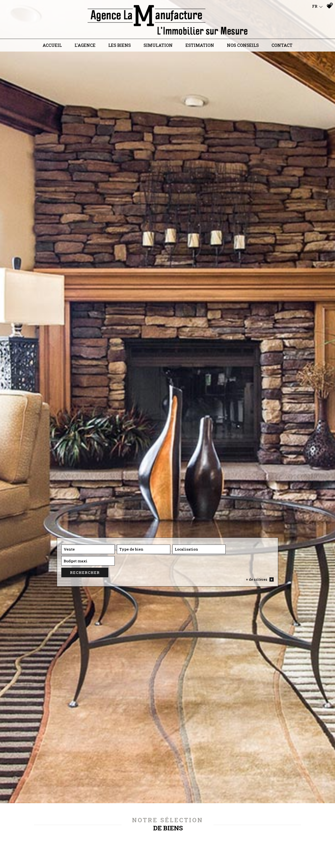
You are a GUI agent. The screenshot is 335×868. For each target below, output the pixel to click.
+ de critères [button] (260, 626)
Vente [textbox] (69, 620)
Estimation (200, 47)
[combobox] (83, 620)
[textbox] (127, 620)
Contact (282, 47)
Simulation (158, 47)
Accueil (52, 47)
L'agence (85, 47)
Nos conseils (243, 47)
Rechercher (257, 620)
